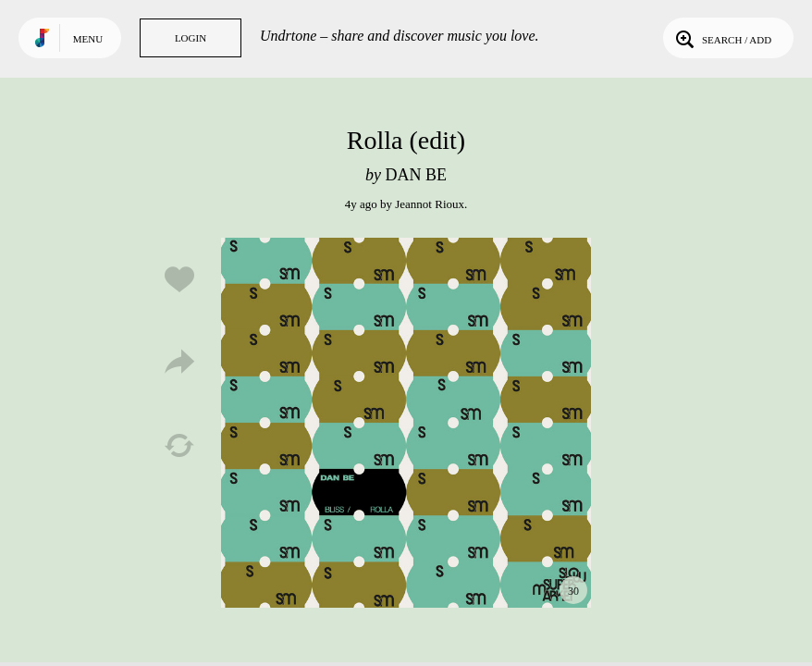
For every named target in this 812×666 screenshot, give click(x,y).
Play (406, 423)
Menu (88, 39)
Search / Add (722, 38)
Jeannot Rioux (430, 204)
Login (191, 38)
